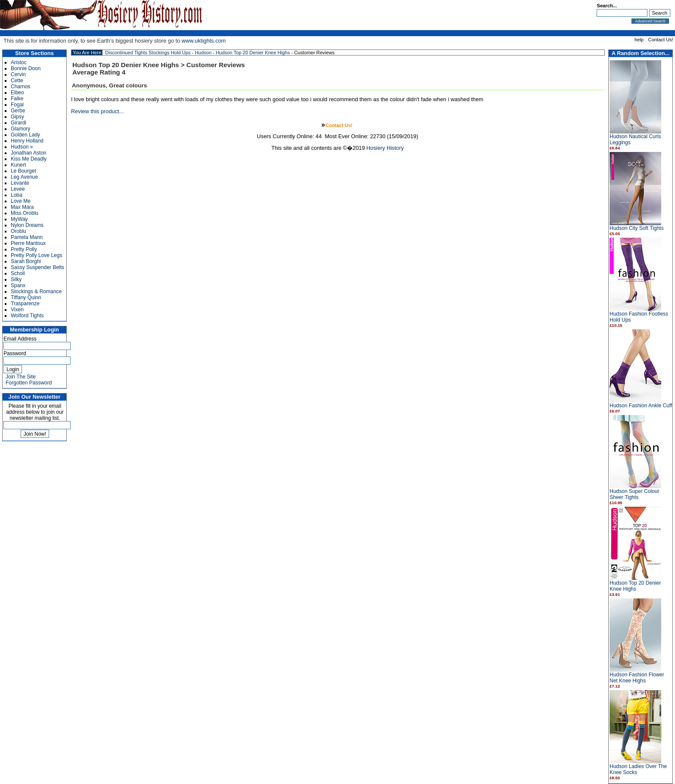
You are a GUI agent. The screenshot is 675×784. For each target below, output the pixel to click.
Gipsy (17, 117)
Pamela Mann (27, 237)
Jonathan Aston (29, 153)
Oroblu (19, 231)
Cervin (18, 74)
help (639, 40)
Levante (20, 183)
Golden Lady (25, 135)
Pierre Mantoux (28, 243)
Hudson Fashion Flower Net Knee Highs (637, 678)
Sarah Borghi (26, 261)
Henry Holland (27, 141)
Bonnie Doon (26, 68)
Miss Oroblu (25, 213)
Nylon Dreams (27, 225)
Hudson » (22, 147)
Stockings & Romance (36, 291)
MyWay (19, 219)
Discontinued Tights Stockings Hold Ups (148, 53)
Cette (17, 81)
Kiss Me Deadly (29, 159)
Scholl (18, 273)
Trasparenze (25, 304)
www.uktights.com (204, 41)
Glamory (20, 129)
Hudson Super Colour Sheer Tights (634, 494)
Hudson (203, 53)
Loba (17, 195)
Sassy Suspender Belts (37, 267)
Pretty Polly (24, 249)
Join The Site (21, 377)
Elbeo (17, 93)
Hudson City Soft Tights (636, 228)
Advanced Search (650, 21)
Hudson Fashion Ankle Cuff (641, 406)
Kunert (18, 165)
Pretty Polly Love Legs (36, 255)
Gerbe (18, 111)
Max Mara (22, 207)
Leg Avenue (24, 177)
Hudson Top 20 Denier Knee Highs (635, 586)
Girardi (19, 123)
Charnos (20, 87)
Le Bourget (23, 171)
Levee (18, 189)
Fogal (17, 105)
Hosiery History (385, 148)
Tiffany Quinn (26, 297)
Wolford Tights (27, 316)
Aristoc (19, 62)
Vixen (17, 310)
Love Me (21, 201)
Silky (16, 279)
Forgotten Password (29, 383)
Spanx (18, 285)
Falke (17, 99)
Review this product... (97, 111)
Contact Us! (661, 40)
